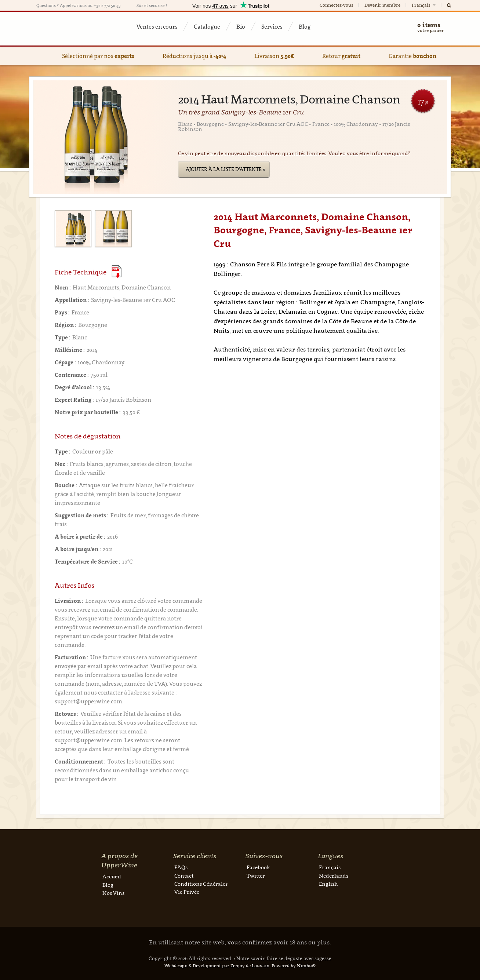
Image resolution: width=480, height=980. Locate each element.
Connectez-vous (336, 5)
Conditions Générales (201, 884)
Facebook (258, 867)
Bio (241, 26)
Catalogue (207, 26)
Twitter (256, 876)
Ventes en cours (157, 26)
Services (272, 26)
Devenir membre (382, 5)
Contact (184, 876)
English (328, 884)
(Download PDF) (117, 272)
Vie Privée (187, 892)
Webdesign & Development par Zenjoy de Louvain (217, 966)
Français (424, 5)
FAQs (181, 867)
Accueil (112, 876)
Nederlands (334, 876)
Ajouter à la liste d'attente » (226, 169)
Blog (305, 26)
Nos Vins (113, 893)
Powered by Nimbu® (294, 966)
